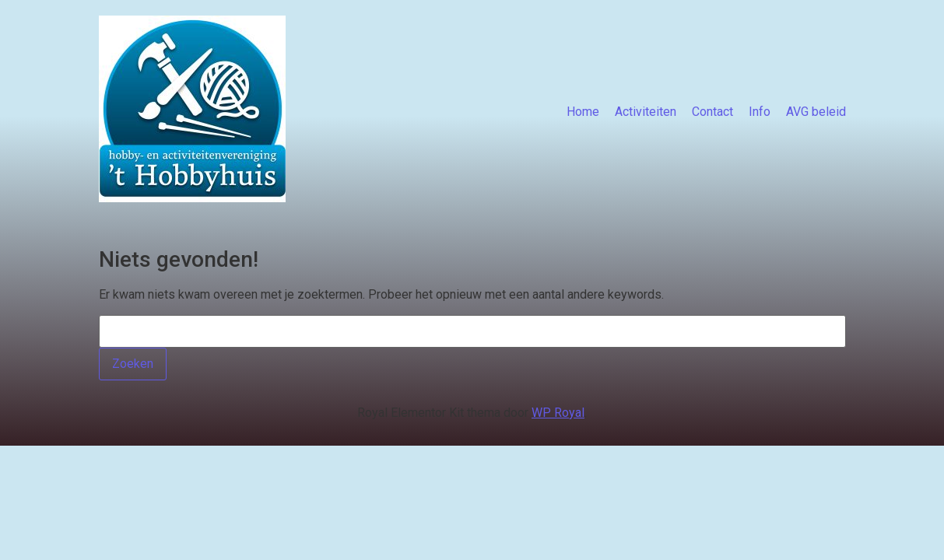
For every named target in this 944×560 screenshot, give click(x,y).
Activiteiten (646, 112)
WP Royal (558, 413)
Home (583, 112)
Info (760, 112)
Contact (712, 112)
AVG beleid (816, 112)
